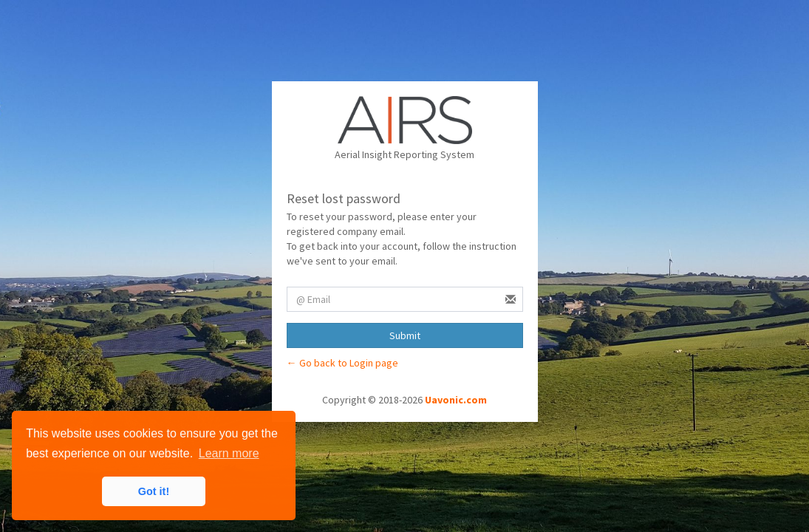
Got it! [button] (154, 491)
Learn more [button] (229, 453)
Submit (405, 335)
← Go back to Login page (342, 363)
